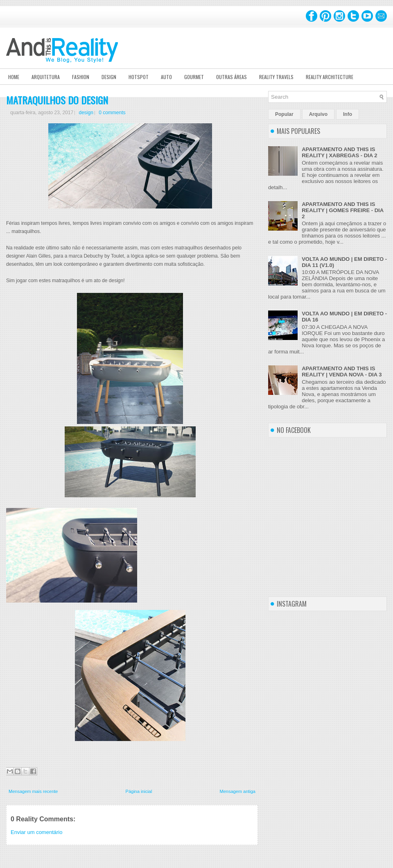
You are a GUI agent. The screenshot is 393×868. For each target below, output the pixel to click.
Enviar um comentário (36, 832)
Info (348, 114)
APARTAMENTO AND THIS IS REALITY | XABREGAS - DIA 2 (339, 152)
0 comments (112, 113)
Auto (166, 77)
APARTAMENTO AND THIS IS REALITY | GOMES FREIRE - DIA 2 (342, 210)
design (86, 113)
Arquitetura (46, 77)
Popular (284, 114)
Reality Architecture (330, 77)
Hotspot (139, 77)
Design (109, 77)
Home (14, 77)
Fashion (81, 77)
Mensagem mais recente (33, 791)
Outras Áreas (232, 77)
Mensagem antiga (238, 791)
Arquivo (318, 114)
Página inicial (139, 791)
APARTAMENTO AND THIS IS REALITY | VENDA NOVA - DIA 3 (342, 372)
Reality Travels (276, 77)
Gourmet (194, 77)
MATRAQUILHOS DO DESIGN (57, 100)
